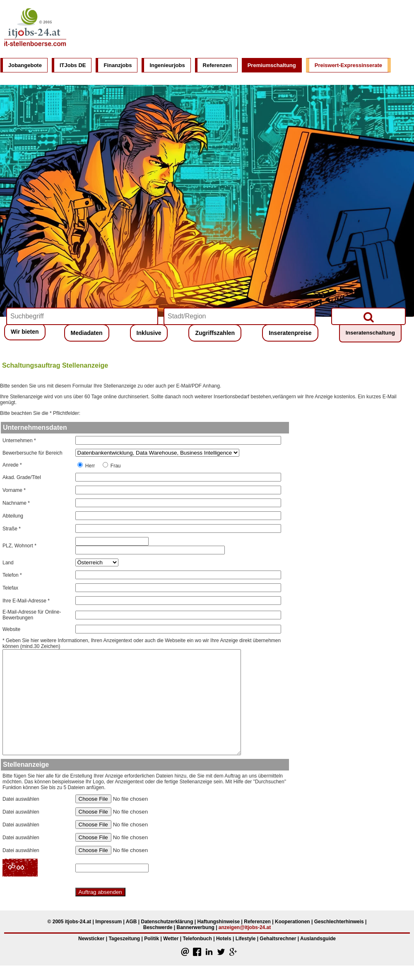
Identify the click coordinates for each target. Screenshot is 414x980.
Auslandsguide (318, 939)
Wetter (171, 939)
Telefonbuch (197, 939)
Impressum (108, 922)
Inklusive (149, 333)
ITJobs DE (73, 65)
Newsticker (91, 939)
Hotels (224, 939)
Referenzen (217, 65)
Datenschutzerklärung (167, 922)
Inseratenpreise (290, 333)
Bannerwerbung (195, 927)
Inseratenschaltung (370, 333)
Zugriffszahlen (215, 333)
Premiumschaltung (272, 65)
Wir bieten (25, 332)
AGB (131, 922)
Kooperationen (292, 922)
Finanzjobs (118, 65)
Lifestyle (246, 939)
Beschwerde (158, 927)
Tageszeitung (124, 939)
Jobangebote (25, 65)
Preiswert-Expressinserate (348, 65)
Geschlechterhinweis (339, 922)
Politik (152, 939)
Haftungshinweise (219, 922)
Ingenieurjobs (167, 65)
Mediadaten (87, 333)
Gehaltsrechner (278, 939)
